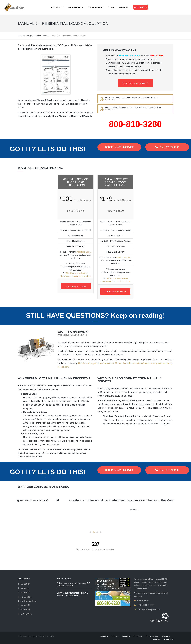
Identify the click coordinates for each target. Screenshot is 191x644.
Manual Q (25, 610)
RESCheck (26, 597)
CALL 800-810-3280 (167, 147)
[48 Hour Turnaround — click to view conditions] (174, 64)
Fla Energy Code (29, 601)
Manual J (25, 588)
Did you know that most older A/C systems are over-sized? (72, 594)
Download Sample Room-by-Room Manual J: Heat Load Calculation (133, 108)
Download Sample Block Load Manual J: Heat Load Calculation (131, 98)
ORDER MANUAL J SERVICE (119, 147)
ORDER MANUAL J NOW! (76, 286)
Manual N (25, 605)
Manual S (25, 592)
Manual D (25, 584)
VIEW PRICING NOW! (135, 83)
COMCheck (26, 614)
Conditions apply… (84, 252)
